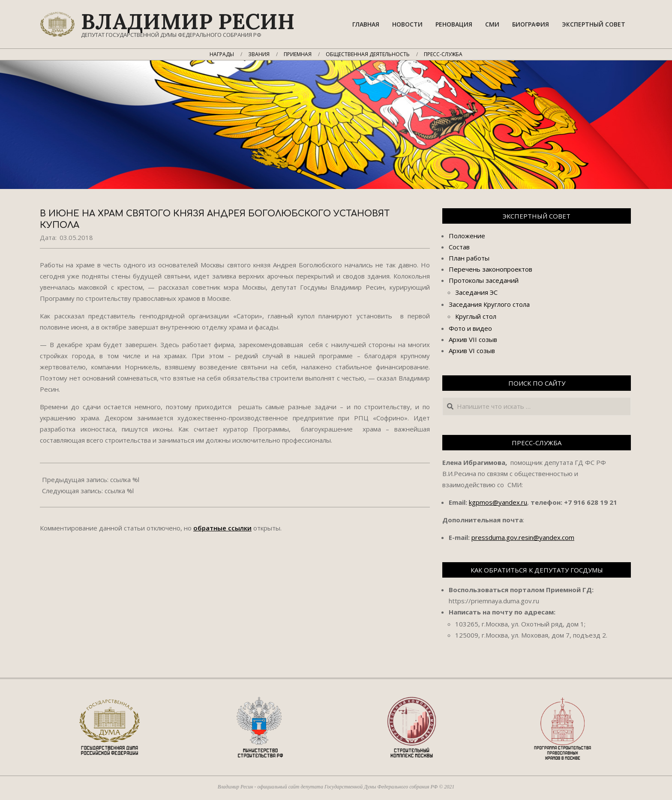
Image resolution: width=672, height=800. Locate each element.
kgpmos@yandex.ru (498, 502)
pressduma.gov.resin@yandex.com (523, 537)
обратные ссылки (222, 528)
